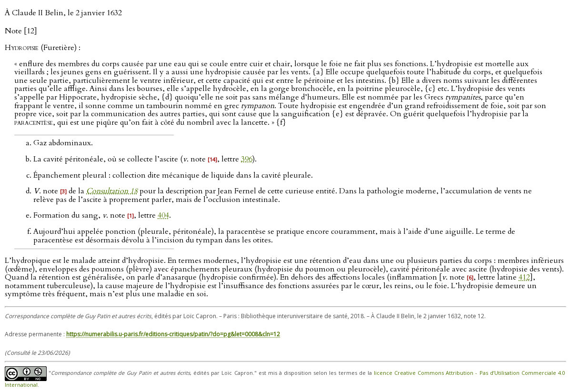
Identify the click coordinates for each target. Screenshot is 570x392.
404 (163, 215)
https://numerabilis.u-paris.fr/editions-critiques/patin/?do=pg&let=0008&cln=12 (173, 334)
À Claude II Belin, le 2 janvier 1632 (63, 13)
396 (247, 159)
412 (524, 277)
